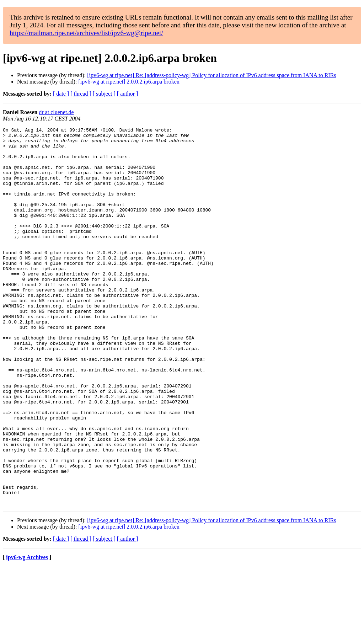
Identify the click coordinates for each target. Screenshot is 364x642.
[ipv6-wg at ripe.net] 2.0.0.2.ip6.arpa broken (129, 82)
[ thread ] (81, 94)
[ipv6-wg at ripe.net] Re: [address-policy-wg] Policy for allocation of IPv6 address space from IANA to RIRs (212, 75)
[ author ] (128, 94)
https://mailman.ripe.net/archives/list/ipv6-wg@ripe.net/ (86, 33)
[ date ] (61, 94)
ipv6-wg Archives (27, 633)
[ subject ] (104, 94)
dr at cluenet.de (56, 112)
